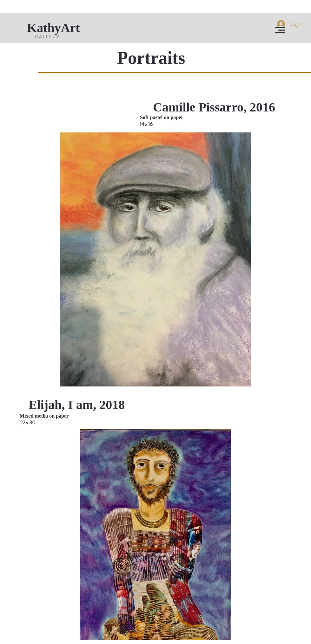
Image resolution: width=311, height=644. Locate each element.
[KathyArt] (60, 28)
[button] (280, 30)
